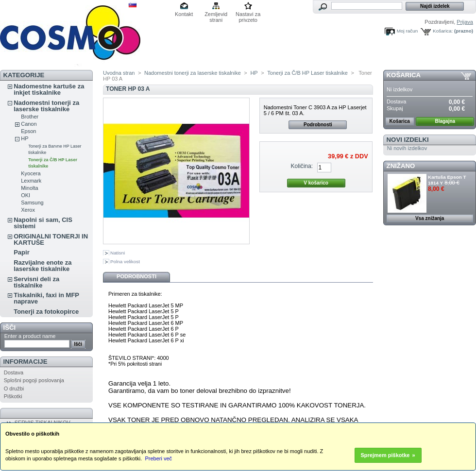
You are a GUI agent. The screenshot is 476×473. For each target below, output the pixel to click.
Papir (22, 252)
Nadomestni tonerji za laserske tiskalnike (46, 106)
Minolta (29, 188)
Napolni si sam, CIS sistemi (43, 223)
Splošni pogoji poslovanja (34, 380)
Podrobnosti (318, 125)
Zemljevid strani (216, 15)
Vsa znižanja (430, 218)
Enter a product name (30, 336)
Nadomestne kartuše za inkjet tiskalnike (49, 89)
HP (25, 138)
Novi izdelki (408, 140)
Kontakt (184, 14)
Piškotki (13, 396)
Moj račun (407, 31)
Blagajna (445, 121)
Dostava (14, 372)
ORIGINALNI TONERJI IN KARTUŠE (51, 239)
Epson (28, 131)
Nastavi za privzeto (248, 15)
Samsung (32, 203)
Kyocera (31, 173)
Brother (30, 117)
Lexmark (31, 181)
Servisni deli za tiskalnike (36, 282)
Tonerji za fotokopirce (46, 312)
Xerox (28, 210)
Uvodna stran (119, 73)
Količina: (302, 166)
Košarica (404, 75)
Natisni (118, 253)
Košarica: (443, 31)
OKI (25, 195)
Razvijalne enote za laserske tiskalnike (42, 266)
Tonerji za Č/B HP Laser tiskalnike (307, 73)
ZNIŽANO (401, 166)
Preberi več (158, 458)
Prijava (465, 22)
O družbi (14, 389)
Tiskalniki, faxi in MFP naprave (46, 298)
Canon (29, 124)
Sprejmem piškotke (385, 455)
